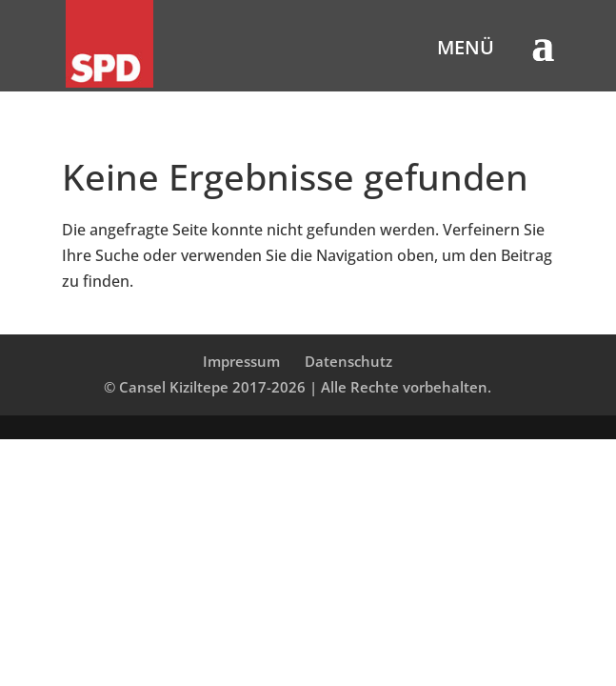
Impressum (241, 361)
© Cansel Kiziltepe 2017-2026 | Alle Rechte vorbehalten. (298, 387)
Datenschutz (348, 361)
